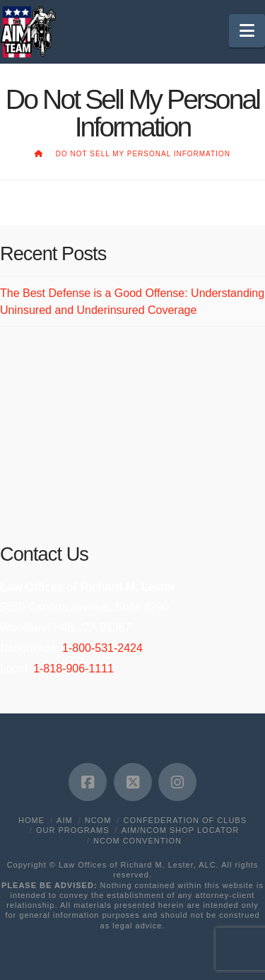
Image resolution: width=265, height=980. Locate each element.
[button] (247, 31)
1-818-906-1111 (73, 669)
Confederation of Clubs (185, 820)
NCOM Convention (137, 841)
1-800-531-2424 (102, 648)
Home (31, 820)
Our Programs (73, 830)
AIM (65, 820)
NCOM (98, 820)
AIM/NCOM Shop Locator (180, 830)
